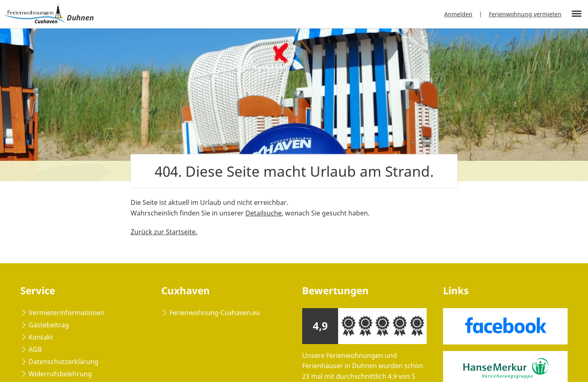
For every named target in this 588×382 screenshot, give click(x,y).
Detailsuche (264, 213)
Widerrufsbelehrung (60, 374)
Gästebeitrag (49, 325)
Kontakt (41, 337)
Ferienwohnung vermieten (525, 14)
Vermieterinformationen (67, 313)
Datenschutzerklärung (63, 362)
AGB (35, 349)
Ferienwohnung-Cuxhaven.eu (215, 313)
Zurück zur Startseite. (164, 232)
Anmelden (458, 14)
